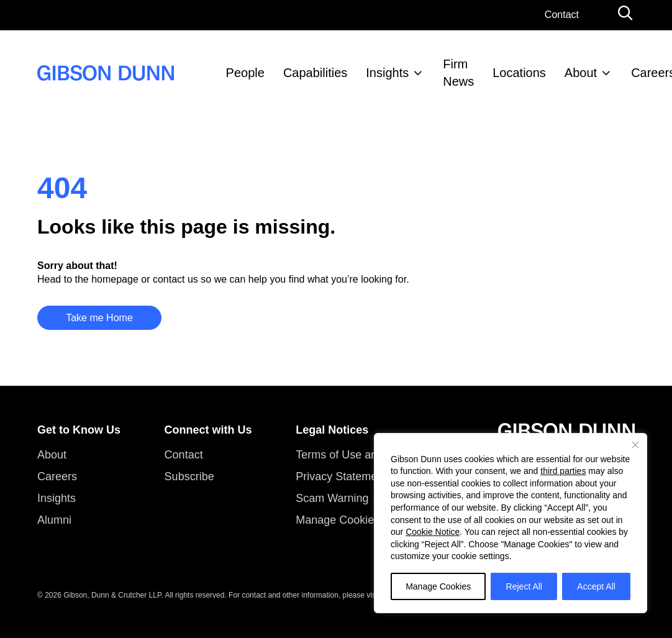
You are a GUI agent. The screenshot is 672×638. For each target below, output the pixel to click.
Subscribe (189, 476)
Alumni (54, 520)
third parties (563, 471)
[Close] (635, 445)
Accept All (596, 586)
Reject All (524, 586)
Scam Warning (332, 498)
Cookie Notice (433, 532)
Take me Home (99, 318)
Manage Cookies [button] (338, 520)
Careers (57, 476)
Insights (387, 73)
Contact (562, 15)
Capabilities (315, 73)
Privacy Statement (341, 476)
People (245, 73)
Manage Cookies (438, 586)
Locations (519, 73)
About (581, 73)
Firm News (458, 73)
